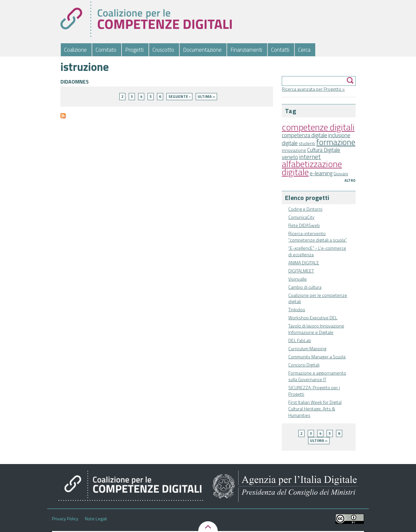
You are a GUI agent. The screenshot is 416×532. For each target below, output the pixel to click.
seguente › (179, 96)
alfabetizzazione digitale (312, 168)
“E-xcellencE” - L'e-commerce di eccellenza (317, 251)
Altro (350, 180)
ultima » (319, 440)
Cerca (304, 50)
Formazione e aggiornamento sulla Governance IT (317, 376)
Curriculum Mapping (307, 348)
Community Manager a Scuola (317, 357)
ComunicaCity (301, 217)
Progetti (134, 50)
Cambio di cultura (305, 287)
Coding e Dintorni (305, 209)
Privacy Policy (65, 519)
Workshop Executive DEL (313, 318)
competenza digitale (305, 135)
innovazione (294, 150)
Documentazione (202, 50)
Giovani (341, 173)
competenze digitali (318, 127)
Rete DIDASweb (304, 225)
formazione (336, 142)
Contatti (280, 50)
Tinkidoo (297, 309)
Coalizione (75, 50)
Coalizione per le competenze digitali (318, 298)
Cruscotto (163, 50)
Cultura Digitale (324, 150)
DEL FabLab (300, 340)
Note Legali (96, 519)
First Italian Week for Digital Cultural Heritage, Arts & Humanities (315, 409)
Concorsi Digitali (304, 365)
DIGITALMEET (301, 271)
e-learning (321, 173)
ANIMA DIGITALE (304, 263)
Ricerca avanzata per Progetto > (313, 89)
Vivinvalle (298, 279)
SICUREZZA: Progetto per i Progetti (314, 391)
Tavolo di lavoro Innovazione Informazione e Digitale (316, 329)
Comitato (106, 50)
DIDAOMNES (75, 82)
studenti (307, 143)
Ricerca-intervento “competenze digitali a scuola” (318, 237)
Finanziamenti (246, 50)
